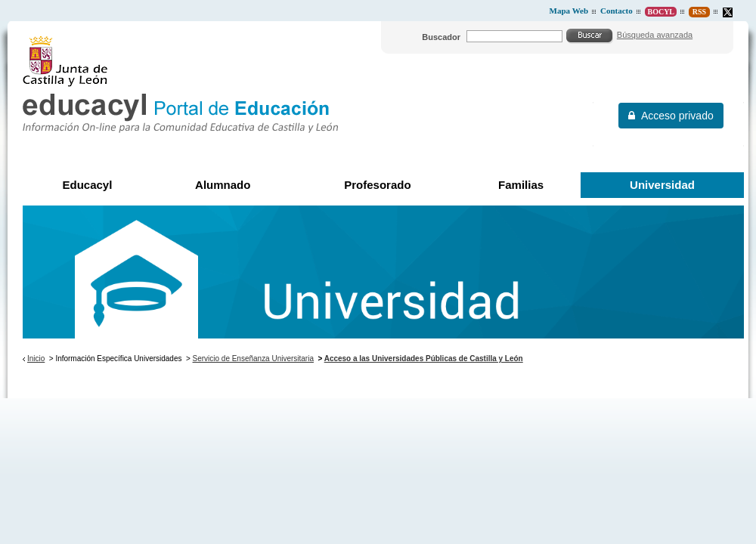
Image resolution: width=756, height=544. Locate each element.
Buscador (441, 37)
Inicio (36, 359)
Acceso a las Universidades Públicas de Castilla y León (424, 359)
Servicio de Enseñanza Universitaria (253, 359)
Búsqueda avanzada (655, 35)
